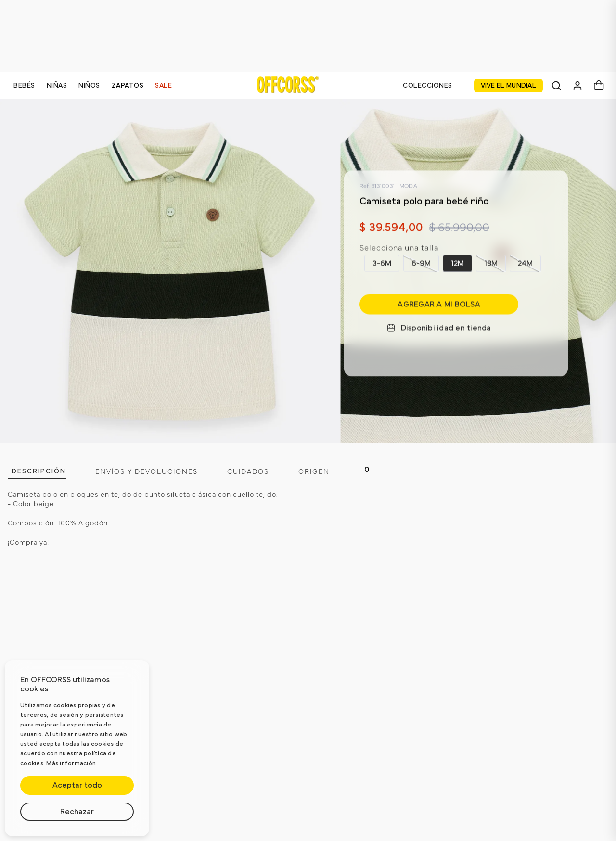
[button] (382, 263)
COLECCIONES (428, 86)
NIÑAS (57, 86)
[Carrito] (599, 86)
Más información (71, 763)
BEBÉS (24, 86)
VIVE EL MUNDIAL (509, 86)
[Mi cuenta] (577, 86)
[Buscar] (556, 86)
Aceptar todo (77, 785)
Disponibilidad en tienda (439, 328)
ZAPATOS (128, 86)
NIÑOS (89, 86)
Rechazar (77, 812)
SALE (163, 86)
